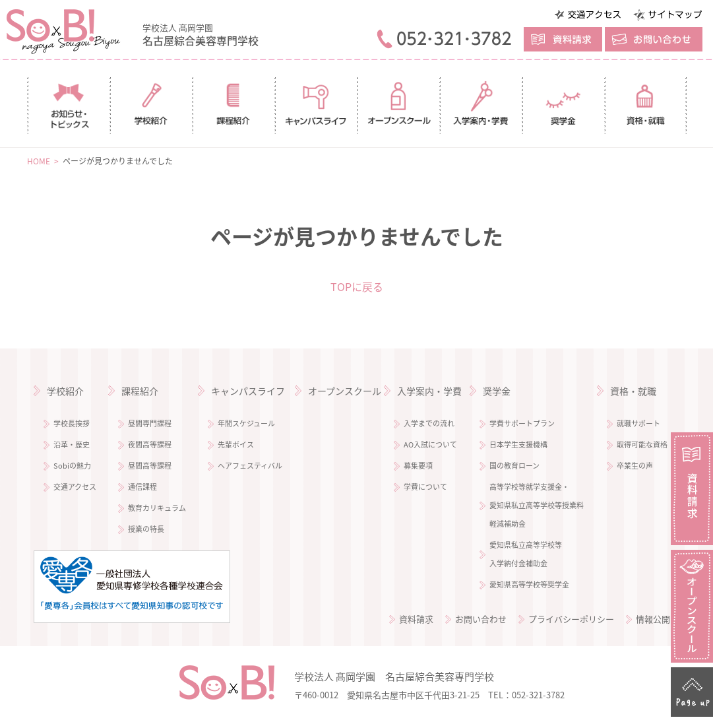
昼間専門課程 (150, 423)
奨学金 (497, 391)
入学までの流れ (429, 423)
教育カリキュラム (157, 508)
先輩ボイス (236, 445)
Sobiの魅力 (72, 466)
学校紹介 (65, 391)
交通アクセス (75, 487)
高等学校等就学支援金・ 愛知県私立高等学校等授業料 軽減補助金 (537, 505)
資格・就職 (633, 391)
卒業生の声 (635, 466)
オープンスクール (345, 391)
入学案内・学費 (429, 391)
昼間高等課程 (150, 466)
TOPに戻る (357, 286)
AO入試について (430, 445)
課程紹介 (140, 391)
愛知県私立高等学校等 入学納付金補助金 (526, 554)
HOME (39, 161)
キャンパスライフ (248, 391)
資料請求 (416, 619)
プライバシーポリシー (571, 619)
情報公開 (653, 619)
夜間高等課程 (150, 445)
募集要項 (418, 466)
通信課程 (142, 487)
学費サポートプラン (522, 423)
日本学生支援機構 (518, 445)
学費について (425, 487)
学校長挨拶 (72, 423)
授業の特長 (146, 529)
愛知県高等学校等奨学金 (529, 584)
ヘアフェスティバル (250, 466)
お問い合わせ (481, 619)
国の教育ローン (514, 466)
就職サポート (638, 423)
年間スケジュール (246, 423)
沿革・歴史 (72, 445)
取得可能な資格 (642, 445)
